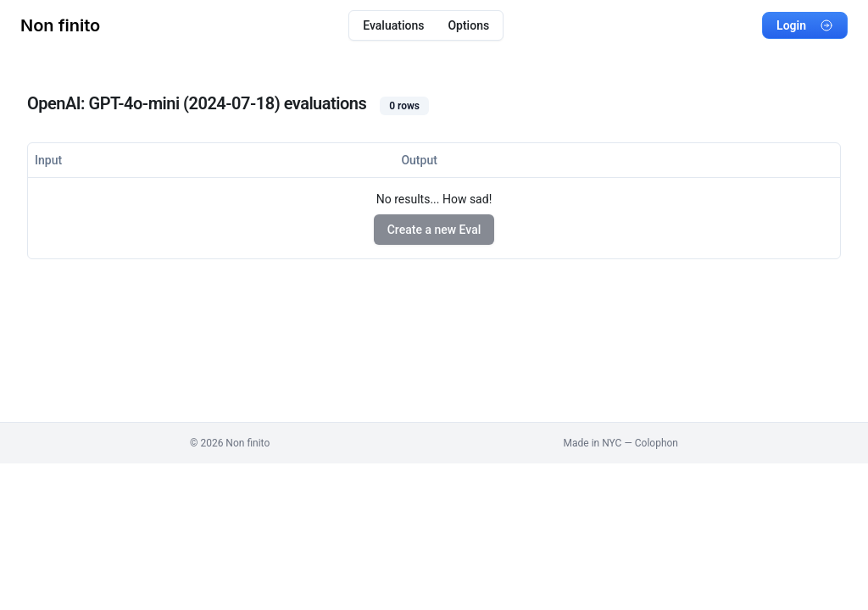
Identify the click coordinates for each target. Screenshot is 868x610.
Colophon (657, 443)
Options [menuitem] (468, 25)
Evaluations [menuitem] (393, 25)
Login (805, 25)
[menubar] (426, 25)
